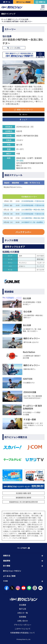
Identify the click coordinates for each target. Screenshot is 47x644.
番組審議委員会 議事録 (23, 497)
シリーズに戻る (14, 48)
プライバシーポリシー (23, 625)
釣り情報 (7, 566)
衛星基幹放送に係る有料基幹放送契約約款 (23, 502)
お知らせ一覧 (23, 613)
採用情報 (23, 617)
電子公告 (23, 609)
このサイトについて (23, 629)
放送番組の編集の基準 (23, 493)
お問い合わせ (23, 621)
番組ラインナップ (14, 19)
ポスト (24, 114)
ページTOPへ (23, 548)
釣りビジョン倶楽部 (23, 2)
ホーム (7, 2)
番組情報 (7, 561)
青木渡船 (20, 161)
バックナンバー (24, 232)
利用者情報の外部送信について (23, 633)
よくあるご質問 (9, 576)
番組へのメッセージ (24, 110)
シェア (23, 119)
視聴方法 (40, 2)
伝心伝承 (25, 19)
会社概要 (23, 605)
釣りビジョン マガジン (12, 571)
